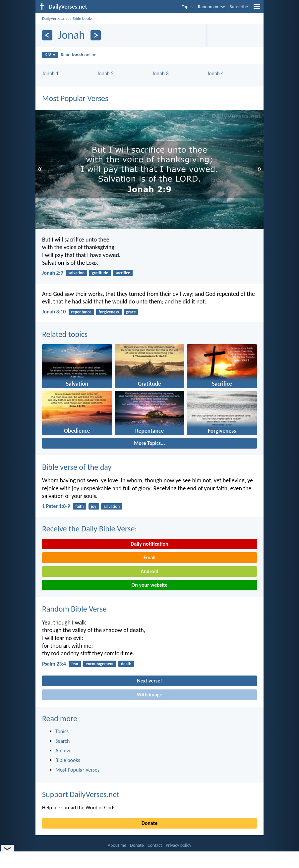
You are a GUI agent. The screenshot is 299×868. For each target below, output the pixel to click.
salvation (76, 273)
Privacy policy (179, 845)
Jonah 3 (160, 73)
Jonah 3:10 (54, 312)
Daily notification (149, 544)
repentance (81, 312)
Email (150, 557)
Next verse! (149, 681)
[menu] (257, 9)
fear (75, 664)
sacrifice (123, 273)
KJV (50, 55)
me (57, 808)
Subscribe (239, 7)
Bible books (82, 18)
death (126, 664)
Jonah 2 (105, 73)
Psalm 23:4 (54, 664)
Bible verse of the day (77, 467)
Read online (79, 55)
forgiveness (109, 312)
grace (131, 312)
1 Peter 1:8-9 (56, 506)
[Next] (96, 35)
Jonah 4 (215, 73)
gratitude (100, 273)
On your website (150, 585)
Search (63, 741)
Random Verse (211, 7)
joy (93, 506)
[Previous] (47, 35)
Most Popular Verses (75, 98)
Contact (155, 845)
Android (149, 571)
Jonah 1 (50, 73)
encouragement (100, 664)
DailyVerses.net (56, 18)
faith (80, 506)
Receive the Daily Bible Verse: (90, 529)
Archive (63, 751)
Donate (149, 823)
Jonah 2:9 (53, 273)
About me (117, 845)
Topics (187, 7)
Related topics (65, 334)
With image (150, 695)
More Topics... (149, 443)
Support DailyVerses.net (81, 794)
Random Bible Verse (74, 609)
